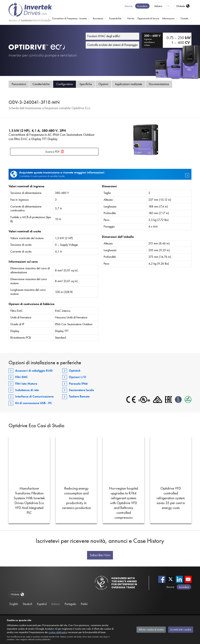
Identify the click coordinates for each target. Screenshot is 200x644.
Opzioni (103, 84)
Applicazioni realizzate (129, 84)
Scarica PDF (52, 152)
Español (42, 604)
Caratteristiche (41, 84)
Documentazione (159, 84)
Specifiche (86, 84)
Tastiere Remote (79, 396)
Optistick (75, 371)
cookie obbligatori (58, 632)
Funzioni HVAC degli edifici (104, 36)
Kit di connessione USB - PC (34, 403)
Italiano (56, 604)
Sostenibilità (115, 18)
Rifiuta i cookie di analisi (151, 629)
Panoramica (19, 84)
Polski (84, 604)
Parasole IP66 (78, 384)
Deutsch (28, 604)
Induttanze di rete (27, 390)
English (14, 604)
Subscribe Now (100, 555)
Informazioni (168, 18)
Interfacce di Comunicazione (34, 396)
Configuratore (65, 84)
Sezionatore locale (81, 390)
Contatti (184, 18)
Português (70, 604)
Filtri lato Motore (26, 384)
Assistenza (98, 18)
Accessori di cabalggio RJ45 (34, 371)
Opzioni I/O (78, 377)
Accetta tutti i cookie (181, 629)
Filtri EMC (22, 377)
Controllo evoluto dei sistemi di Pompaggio (112, 45)
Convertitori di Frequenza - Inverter (70, 18)
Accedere (142, 6)
